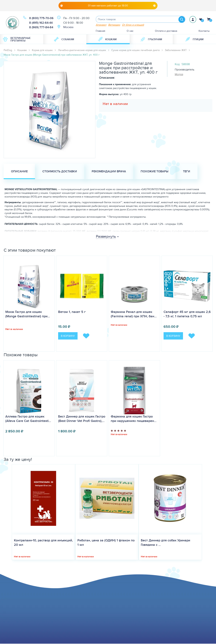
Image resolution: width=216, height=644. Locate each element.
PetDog (8, 50)
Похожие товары (154, 172)
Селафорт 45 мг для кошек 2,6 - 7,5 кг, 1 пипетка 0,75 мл (187, 314)
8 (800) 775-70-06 (41, 18)
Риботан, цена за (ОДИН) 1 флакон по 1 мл (106, 543)
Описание (19, 172)
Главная (100, 31)
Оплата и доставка (166, 31)
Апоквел (101, 25)
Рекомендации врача (109, 172)
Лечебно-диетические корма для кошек (82, 50)
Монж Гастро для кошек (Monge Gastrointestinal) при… (28, 314)
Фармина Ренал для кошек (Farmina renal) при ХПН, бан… (134, 314)
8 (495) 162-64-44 (41, 23)
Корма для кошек (42, 50)
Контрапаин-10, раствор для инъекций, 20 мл (43, 543)
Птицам (194, 40)
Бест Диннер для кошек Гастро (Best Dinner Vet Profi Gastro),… (82, 419)
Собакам (64, 40)
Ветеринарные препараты (17, 40)
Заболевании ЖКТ (176, 50)
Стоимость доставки (60, 172)
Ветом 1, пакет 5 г (72, 312)
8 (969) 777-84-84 (41, 27)
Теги (187, 172)
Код (177, 65)
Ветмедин (114, 25)
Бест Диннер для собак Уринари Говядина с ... (165, 543)
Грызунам (151, 40)
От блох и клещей (133, 25)
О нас (130, 31)
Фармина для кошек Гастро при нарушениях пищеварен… (134, 419)
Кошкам (107, 40)
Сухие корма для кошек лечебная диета (135, 50)
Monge (179, 75)
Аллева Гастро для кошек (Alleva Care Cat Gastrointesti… (28, 419)
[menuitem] (22, 40)
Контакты (204, 31)
